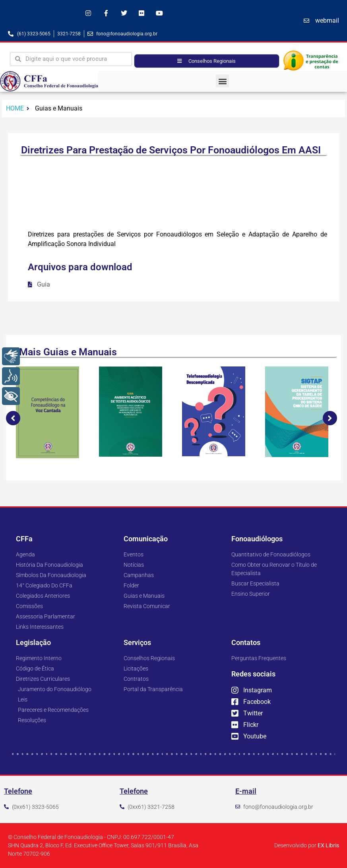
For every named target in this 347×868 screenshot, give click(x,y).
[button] (222, 81)
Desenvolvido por (307, 845)
